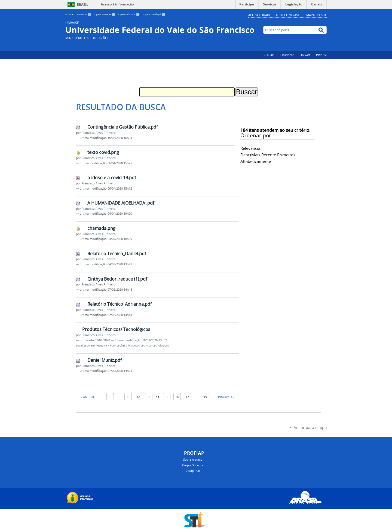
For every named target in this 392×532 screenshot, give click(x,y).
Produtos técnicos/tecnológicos (149, 346)
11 (128, 397)
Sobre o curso (193, 459)
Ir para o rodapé (154, 14)
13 (149, 397)
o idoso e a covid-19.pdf (112, 178)
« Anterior (89, 397)
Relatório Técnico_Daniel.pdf (117, 254)
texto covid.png (103, 152)
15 (167, 397)
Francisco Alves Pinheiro (99, 133)
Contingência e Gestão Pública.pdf (122, 127)
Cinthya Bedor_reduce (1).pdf (117, 279)
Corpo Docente (193, 465)
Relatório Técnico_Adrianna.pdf (120, 304)
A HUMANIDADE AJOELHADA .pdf (121, 203)
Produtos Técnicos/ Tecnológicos (116, 329)
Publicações (118, 346)
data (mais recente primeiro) (267, 155)
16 (177, 397)
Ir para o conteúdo (79, 14)
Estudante (287, 55)
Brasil (82, 4)
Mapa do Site (316, 15)
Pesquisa (101, 346)
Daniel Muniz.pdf (105, 360)
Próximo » (226, 397)
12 (138, 397)
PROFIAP (268, 55)
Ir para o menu (105, 14)
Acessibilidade (260, 15)
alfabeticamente (256, 161)
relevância (250, 148)
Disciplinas (193, 471)
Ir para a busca (129, 14)
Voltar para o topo (310, 428)
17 (187, 397)
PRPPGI (321, 55)
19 (205, 397)
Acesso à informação (117, 4)
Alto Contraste (288, 15)
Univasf (305, 55)
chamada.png (101, 228)
